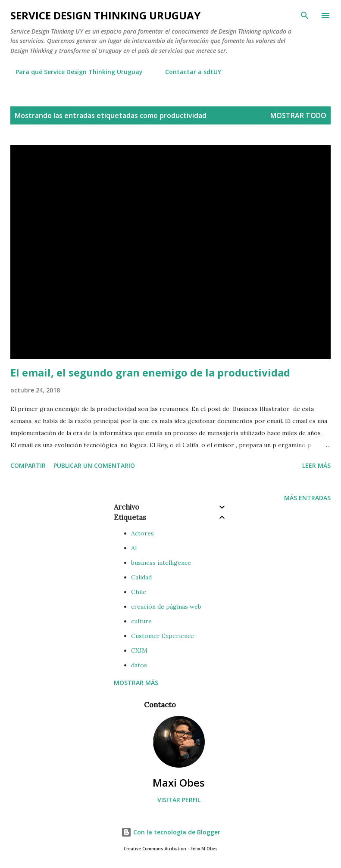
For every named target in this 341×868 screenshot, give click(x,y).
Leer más (316, 465)
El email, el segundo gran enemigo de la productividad (150, 372)
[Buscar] (305, 16)
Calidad (141, 577)
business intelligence (161, 563)
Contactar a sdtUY (188, 72)
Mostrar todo (298, 115)
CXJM (139, 650)
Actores (142, 533)
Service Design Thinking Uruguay (105, 15)
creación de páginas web (166, 607)
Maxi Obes (179, 782)
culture (141, 621)
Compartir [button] (28, 465)
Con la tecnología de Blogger (171, 832)
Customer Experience (163, 636)
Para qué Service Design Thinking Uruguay (74, 72)
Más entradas (307, 498)
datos (139, 665)
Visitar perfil (179, 800)
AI (134, 548)
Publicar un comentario (94, 465)
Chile (139, 592)
